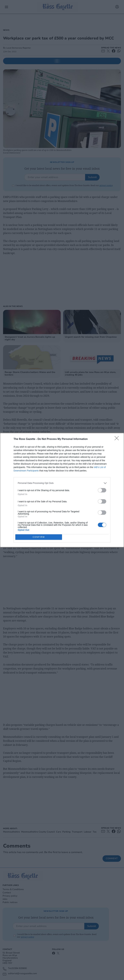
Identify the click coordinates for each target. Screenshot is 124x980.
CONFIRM (39, 537)
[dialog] (62, 490)
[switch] (102, 490)
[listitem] (62, 483)
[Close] (118, 439)
